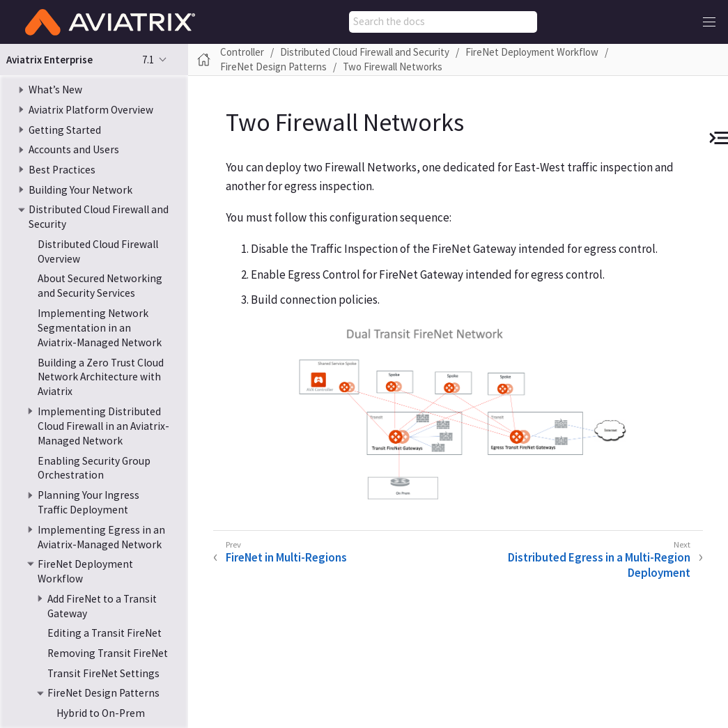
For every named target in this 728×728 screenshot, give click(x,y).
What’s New (55, 90)
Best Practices (62, 170)
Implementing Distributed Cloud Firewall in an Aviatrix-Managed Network (103, 426)
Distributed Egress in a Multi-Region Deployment (599, 565)
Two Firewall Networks (393, 67)
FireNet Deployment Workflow (532, 52)
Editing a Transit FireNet (104, 633)
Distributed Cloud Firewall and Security (365, 52)
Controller (242, 52)
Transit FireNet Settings (103, 673)
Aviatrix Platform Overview (91, 110)
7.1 (148, 60)
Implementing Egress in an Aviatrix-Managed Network (101, 537)
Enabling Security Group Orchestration (94, 468)
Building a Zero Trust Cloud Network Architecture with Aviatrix (101, 377)
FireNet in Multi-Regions (286, 557)
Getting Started (65, 130)
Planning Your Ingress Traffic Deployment (88, 502)
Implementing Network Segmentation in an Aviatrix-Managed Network (100, 328)
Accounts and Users (74, 149)
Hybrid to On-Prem (101, 713)
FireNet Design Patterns (103, 693)
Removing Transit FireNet (108, 653)
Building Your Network (80, 190)
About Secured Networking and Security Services (100, 286)
